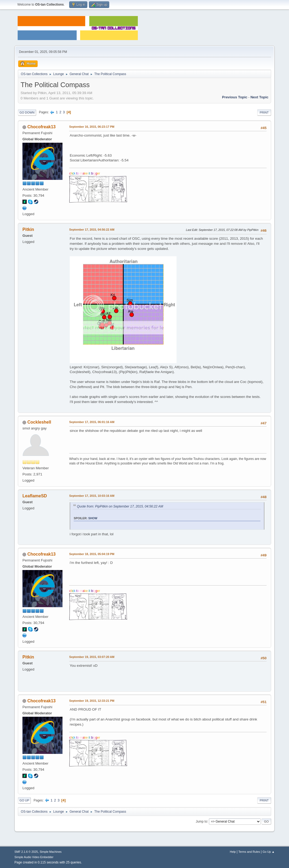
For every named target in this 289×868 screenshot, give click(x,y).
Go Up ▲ (269, 852)
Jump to (202, 821)
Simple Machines (50, 852)
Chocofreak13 (42, 127)
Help (233, 852)
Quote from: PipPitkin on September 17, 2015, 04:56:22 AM (120, 506)
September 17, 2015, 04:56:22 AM (92, 230)
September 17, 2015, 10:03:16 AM (92, 496)
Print (264, 113)
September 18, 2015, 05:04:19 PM (92, 554)
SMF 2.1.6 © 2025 (26, 852)
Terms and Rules (249, 852)
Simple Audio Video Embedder (34, 857)
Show (93, 518)
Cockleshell (39, 422)
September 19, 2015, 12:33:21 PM (92, 701)
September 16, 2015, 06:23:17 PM (92, 127)
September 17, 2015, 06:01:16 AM (92, 422)
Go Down (27, 113)
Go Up (24, 800)
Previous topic (235, 97)
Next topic (259, 97)
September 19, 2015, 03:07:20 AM (92, 657)
